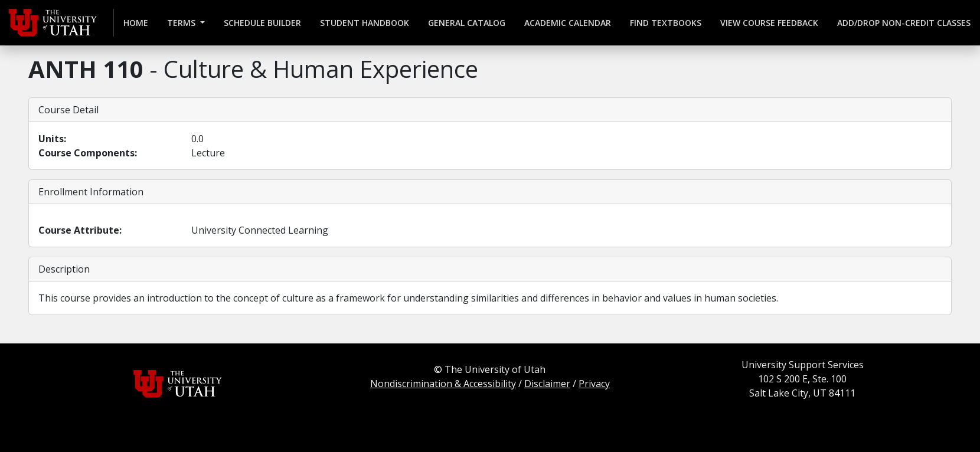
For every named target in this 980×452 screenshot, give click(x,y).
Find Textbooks (666, 23)
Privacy (594, 384)
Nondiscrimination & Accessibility (443, 384)
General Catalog (467, 23)
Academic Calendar (568, 23)
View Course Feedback (769, 23)
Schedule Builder (262, 23)
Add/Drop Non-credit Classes (904, 23)
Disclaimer (547, 384)
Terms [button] (182, 23)
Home (136, 23)
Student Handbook (365, 23)
